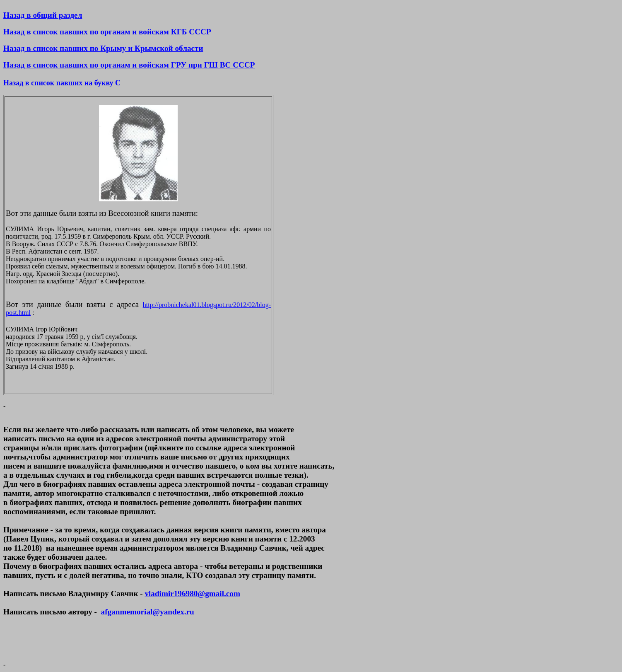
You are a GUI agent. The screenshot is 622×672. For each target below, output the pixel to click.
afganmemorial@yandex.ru (148, 612)
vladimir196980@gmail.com (192, 593)
